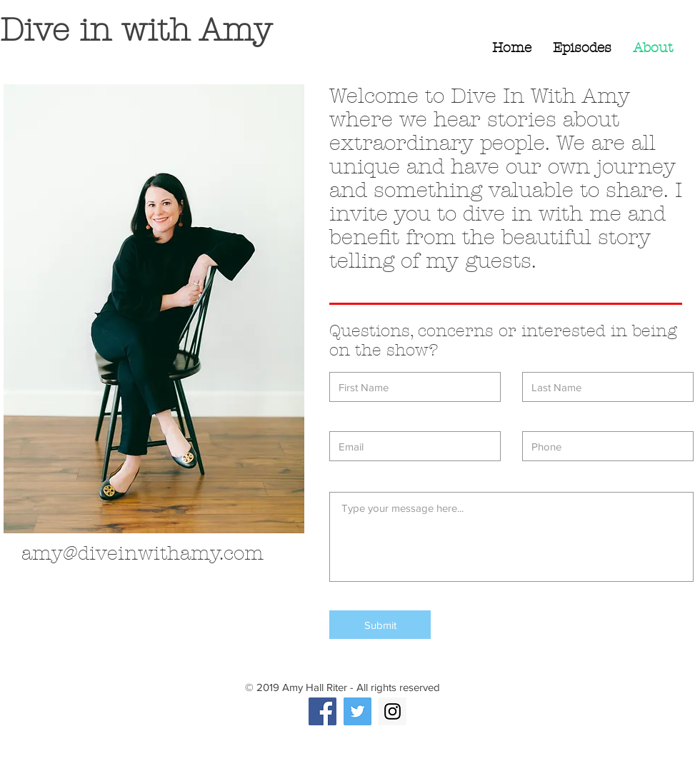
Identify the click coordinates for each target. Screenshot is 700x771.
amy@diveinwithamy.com (142, 554)
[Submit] (380, 625)
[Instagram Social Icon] (392, 711)
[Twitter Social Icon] (357, 711)
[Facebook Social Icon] (322, 711)
